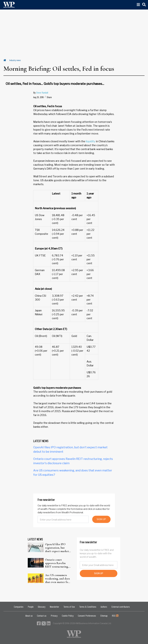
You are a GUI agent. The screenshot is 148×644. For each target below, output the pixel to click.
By (41, 92)
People (31, 607)
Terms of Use (69, 607)
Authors (104, 607)
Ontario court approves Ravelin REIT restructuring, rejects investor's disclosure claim (57, 563)
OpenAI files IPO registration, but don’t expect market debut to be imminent (58, 548)
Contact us (42, 616)
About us (29, 616)
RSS (115, 616)
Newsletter (54, 607)
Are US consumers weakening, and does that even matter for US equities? (57, 579)
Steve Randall (42, 92)
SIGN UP (101, 519)
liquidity (91, 141)
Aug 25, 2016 (38, 97)
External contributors (121, 607)
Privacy (54, 616)
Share (49, 97)
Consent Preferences (87, 616)
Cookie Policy (68, 616)
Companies (19, 607)
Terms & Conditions (88, 607)
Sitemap (104, 616)
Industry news (15, 60)
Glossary (42, 607)
